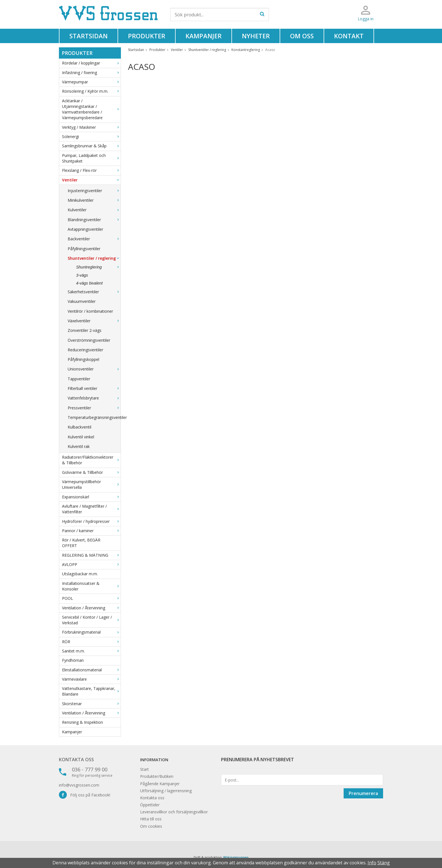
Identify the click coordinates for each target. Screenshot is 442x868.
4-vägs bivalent (89, 283)
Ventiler (91, 180)
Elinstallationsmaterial (91, 670)
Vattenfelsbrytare (94, 398)
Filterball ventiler (94, 388)
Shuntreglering (98, 267)
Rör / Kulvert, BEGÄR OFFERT (81, 543)
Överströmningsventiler (89, 340)
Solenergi (91, 136)
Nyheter (256, 36)
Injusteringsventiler (94, 191)
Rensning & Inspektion (82, 722)
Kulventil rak (79, 446)
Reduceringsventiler (85, 350)
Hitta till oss (151, 819)
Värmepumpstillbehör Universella (91, 484)
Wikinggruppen (236, 857)
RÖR (91, 642)
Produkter (147, 36)
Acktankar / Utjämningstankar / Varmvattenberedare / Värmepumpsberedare (91, 109)
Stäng (384, 863)
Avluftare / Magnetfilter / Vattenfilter (91, 509)
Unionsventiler (94, 369)
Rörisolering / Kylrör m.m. (91, 91)
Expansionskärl (91, 497)
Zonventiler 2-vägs (85, 330)
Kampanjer (204, 36)
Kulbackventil (79, 427)
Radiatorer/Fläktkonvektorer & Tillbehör (91, 460)
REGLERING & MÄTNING (91, 555)
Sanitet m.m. (91, 651)
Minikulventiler (94, 200)
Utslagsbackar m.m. (80, 574)
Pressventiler (94, 408)
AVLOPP (91, 564)
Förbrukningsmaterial (91, 632)
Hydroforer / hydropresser (91, 521)
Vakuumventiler (82, 301)
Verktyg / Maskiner (91, 127)
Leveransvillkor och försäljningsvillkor (174, 812)
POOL (91, 598)
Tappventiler (79, 379)
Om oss (302, 36)
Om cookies (151, 826)
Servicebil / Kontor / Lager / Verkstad (91, 620)
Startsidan (89, 36)
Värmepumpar (91, 82)
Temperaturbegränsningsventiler (94, 417)
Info (372, 863)
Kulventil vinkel (81, 437)
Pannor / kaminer (91, 531)
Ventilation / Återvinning (91, 608)
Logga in (366, 19)
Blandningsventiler (94, 220)
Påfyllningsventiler (84, 249)
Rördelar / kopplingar (91, 63)
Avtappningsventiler (85, 229)
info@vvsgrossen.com (79, 785)
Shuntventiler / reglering (94, 258)
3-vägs (82, 275)
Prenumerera (363, 793)
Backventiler (94, 239)
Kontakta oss (76, 760)
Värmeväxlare (91, 679)
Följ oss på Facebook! (85, 795)
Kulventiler (94, 210)
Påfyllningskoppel (83, 359)
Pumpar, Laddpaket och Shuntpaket (91, 158)
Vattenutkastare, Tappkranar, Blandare (91, 691)
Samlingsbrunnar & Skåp (91, 146)
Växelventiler (94, 321)
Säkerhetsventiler (94, 292)
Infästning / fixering (91, 73)
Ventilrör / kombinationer (90, 311)
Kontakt (349, 36)
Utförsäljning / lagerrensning (166, 791)
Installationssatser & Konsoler (91, 586)
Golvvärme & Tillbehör (91, 472)
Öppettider (150, 805)
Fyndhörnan (73, 660)
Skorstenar (91, 704)
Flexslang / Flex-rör (91, 170)
